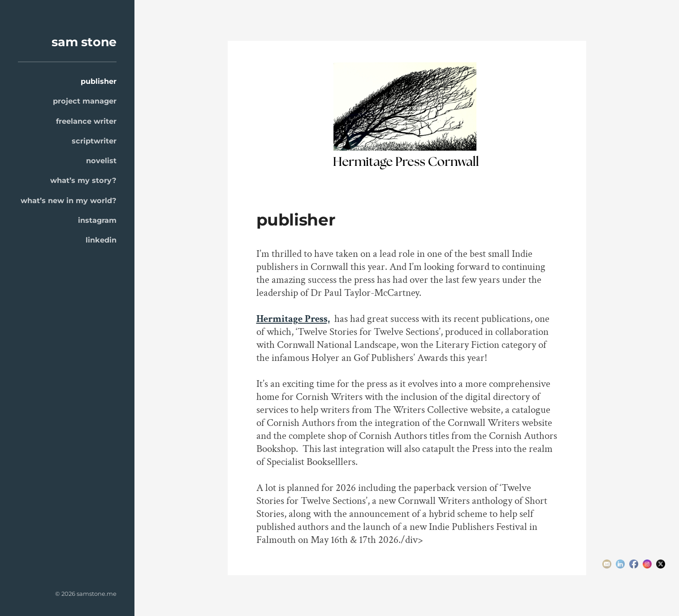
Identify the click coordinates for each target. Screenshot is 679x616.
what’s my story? (83, 180)
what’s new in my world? (69, 200)
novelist (101, 161)
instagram (97, 220)
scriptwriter (94, 141)
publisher (99, 81)
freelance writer (86, 121)
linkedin (101, 240)
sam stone (84, 42)
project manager (85, 101)
